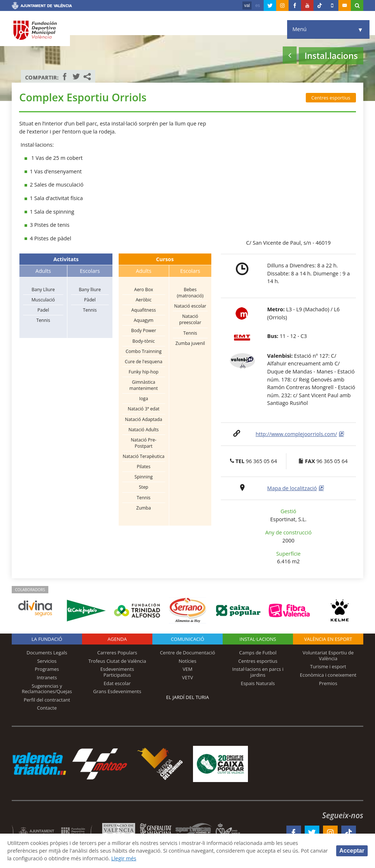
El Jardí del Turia (188, 697)
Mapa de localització (292, 488)
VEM (188, 669)
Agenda (117, 639)
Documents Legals (47, 653)
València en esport (328, 639)
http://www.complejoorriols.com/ (296, 434)
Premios (328, 683)
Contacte (47, 708)
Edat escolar (117, 683)
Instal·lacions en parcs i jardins (258, 672)
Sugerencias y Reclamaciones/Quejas (47, 689)
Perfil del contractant (47, 700)
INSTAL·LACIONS (258, 639)
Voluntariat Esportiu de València (328, 655)
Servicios (47, 661)
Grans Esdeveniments (117, 691)
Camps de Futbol (258, 653)
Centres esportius (331, 98)
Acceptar (352, 851)
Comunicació (187, 639)
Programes (47, 669)
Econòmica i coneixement (328, 675)
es (258, 5)
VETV (187, 677)
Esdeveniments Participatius (117, 672)
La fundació (47, 639)
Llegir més (144, 858)
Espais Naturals (258, 683)
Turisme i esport (328, 666)
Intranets (47, 677)
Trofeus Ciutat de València (117, 661)
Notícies (188, 661)
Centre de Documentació (188, 653)
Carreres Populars (117, 653)
